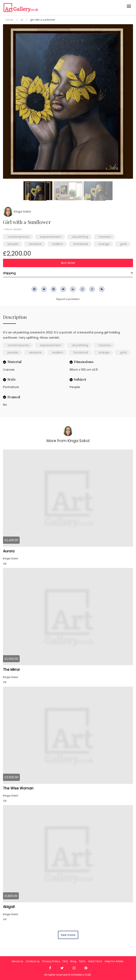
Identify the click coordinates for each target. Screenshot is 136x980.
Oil (22, 20)
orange (104, 244)
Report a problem (68, 299)
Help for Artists (114, 961)
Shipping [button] (9, 273)
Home (10, 20)
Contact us (33, 961)
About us (17, 961)
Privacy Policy (51, 961)
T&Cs (82, 961)
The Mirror (11, 670)
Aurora (9, 551)
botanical (81, 244)
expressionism (51, 237)
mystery (105, 237)
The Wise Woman (18, 788)
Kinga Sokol (17, 211)
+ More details (12, 229)
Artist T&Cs (95, 961)
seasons (35, 244)
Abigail (9, 907)
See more (68, 935)
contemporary (18, 237)
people (13, 244)
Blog (73, 961)
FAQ (65, 961)
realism (58, 244)
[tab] (68, 273)
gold (123, 244)
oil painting (80, 237)
